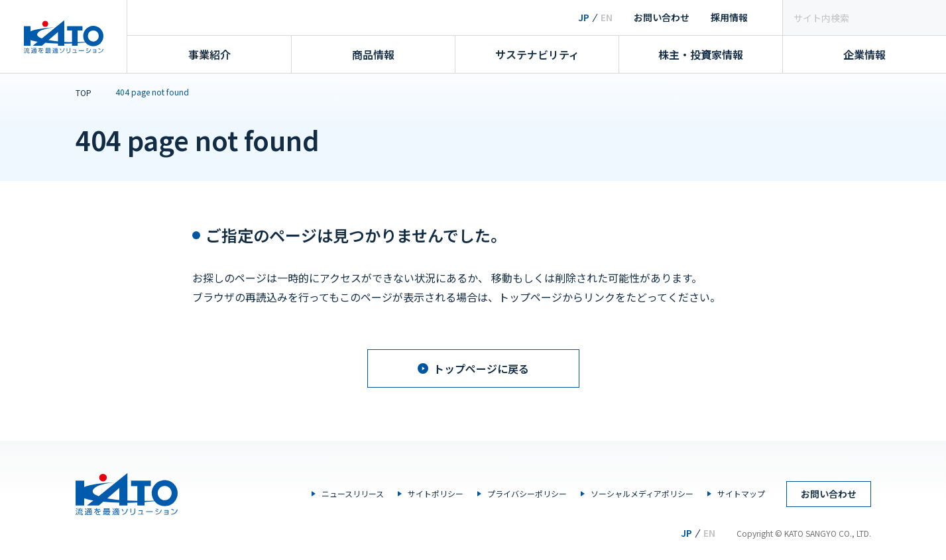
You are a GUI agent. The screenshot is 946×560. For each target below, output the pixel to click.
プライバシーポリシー (527, 493)
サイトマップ (741, 493)
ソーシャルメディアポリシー (642, 493)
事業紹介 (209, 54)
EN (607, 17)
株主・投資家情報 (701, 54)
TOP (84, 92)
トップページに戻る (473, 368)
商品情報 (373, 54)
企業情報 (864, 54)
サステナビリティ (537, 54)
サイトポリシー (436, 493)
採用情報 (729, 17)
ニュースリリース (353, 493)
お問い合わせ (662, 17)
